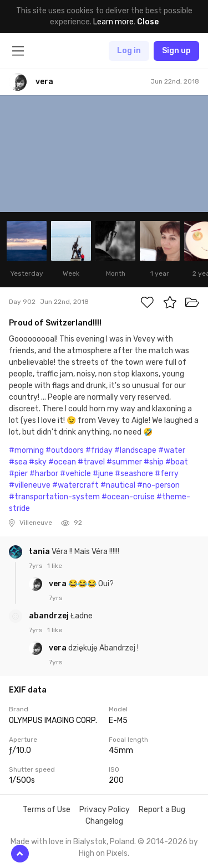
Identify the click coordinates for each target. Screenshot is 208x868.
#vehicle (75, 474)
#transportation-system (54, 497)
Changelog (104, 821)
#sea (18, 462)
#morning (26, 450)
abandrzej (50, 616)
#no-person (158, 485)
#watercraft (75, 485)
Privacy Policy (105, 810)
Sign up (176, 51)
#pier (18, 474)
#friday (99, 450)
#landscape (135, 450)
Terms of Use (47, 810)
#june (103, 474)
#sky (38, 462)
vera (59, 584)
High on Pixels (103, 853)
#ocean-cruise (128, 497)
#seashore (134, 474)
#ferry (167, 474)
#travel (91, 462)
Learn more (113, 22)
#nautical (118, 485)
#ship (154, 462)
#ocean (62, 462)
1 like (55, 566)
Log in (129, 51)
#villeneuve (30, 485)
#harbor (44, 474)
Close (148, 22)
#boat (177, 462)
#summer (124, 462)
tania (40, 552)
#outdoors (65, 450)
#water (172, 450)
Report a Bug (162, 810)
